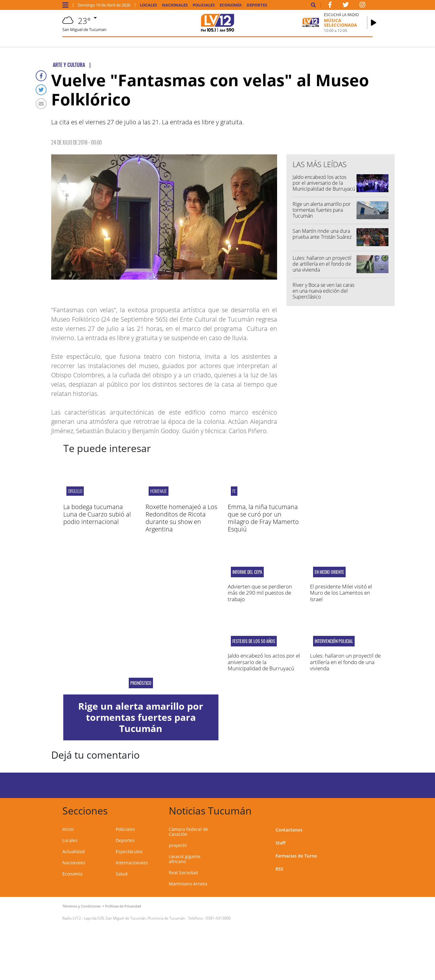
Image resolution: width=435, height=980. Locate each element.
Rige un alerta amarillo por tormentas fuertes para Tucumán (322, 210)
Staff (280, 843)
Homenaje (159, 491)
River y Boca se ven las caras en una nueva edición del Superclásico (323, 291)
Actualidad (74, 851)
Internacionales (132, 863)
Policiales (204, 5)
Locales (148, 5)
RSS (279, 869)
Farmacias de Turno (296, 856)
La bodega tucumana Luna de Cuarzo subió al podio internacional (97, 514)
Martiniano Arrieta (188, 884)
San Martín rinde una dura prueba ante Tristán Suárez (322, 234)
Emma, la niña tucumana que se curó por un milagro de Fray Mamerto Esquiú (263, 518)
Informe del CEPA (247, 572)
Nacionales (175, 5)
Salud (122, 874)
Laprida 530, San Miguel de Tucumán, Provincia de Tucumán (135, 918)
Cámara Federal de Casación (188, 832)
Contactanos (289, 830)
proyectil (178, 845)
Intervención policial (334, 641)
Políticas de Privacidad (123, 906)
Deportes (257, 5)
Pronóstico (141, 683)
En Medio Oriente (329, 572)
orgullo (75, 491)
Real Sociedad (183, 873)
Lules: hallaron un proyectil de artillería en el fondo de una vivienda (322, 264)
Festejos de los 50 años (254, 641)
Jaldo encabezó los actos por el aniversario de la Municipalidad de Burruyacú (324, 183)
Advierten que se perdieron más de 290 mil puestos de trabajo (260, 593)
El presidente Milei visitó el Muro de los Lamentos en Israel (341, 593)
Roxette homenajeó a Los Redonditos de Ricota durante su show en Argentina (181, 518)
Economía (231, 5)
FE (234, 491)
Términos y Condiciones (82, 906)
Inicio (68, 829)
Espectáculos (129, 851)
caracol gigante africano (185, 859)
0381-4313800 (218, 918)
